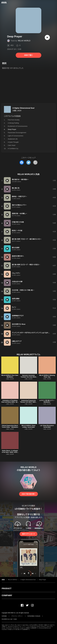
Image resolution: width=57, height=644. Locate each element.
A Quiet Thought (13, 142)
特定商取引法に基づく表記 (9, 619)
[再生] (47, 37)
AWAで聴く (28, 55)
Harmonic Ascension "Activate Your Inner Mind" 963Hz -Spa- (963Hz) (28, 377)
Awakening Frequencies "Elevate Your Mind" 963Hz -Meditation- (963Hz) (28, 402)
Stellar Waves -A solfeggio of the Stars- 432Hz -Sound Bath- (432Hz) (10, 452)
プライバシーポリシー (17, 616)
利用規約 (4, 616)
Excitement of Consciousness (18, 126)
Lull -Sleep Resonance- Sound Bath (47, 426)
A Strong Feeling (13, 123)
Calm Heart (12, 145)
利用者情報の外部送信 (34, 616)
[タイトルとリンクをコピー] (35, 162)
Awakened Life (13, 139)
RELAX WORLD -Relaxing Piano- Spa (47, 376)
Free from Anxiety (14, 120)
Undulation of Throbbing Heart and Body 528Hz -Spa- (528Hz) (10, 402)
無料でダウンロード (28, 534)
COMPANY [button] (7, 595)
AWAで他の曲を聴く (28, 494)
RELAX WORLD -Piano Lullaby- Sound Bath (28, 426)
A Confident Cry (13, 149)
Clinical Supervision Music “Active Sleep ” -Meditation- (10, 426)
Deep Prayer (42, 580)
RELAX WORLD (24, 41)
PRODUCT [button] (7, 588)
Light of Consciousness (16, 136)
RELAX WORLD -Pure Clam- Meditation (10, 376)
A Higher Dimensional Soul (23, 108)
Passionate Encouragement (17, 133)
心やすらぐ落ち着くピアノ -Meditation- (47, 401)
